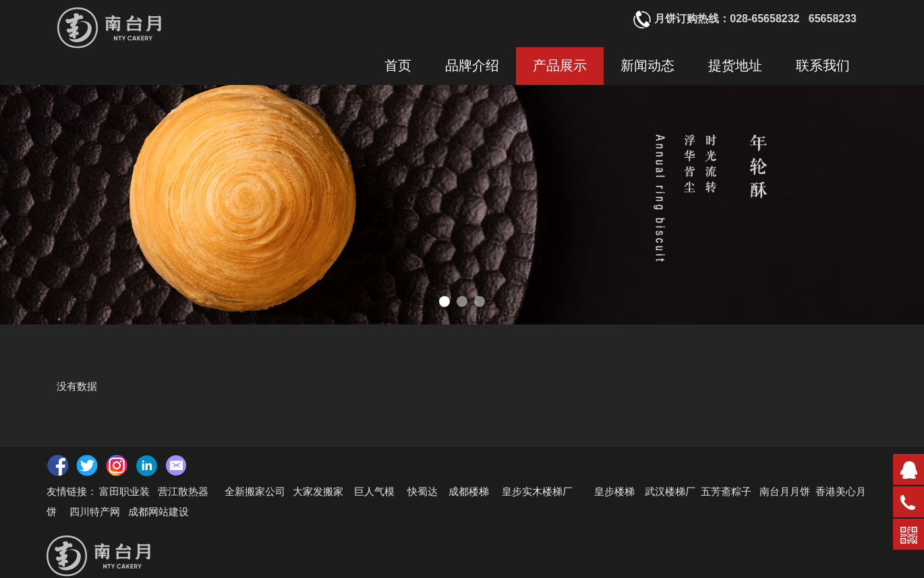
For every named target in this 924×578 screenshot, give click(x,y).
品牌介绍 (472, 66)
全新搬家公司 (255, 491)
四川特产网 (93, 511)
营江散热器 (183, 491)
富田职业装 (124, 491)
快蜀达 (423, 491)
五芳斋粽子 (726, 491)
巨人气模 (376, 491)
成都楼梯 (467, 491)
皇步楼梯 (614, 491)
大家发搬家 (318, 491)
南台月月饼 (785, 491)
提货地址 (735, 66)
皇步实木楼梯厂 (537, 491)
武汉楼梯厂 (670, 491)
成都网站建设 (158, 511)
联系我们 (823, 66)
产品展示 (560, 66)
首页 (398, 66)
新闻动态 (647, 66)
